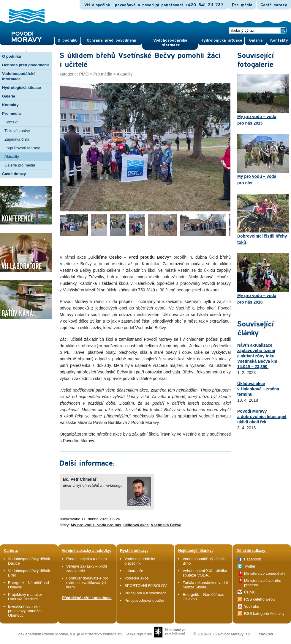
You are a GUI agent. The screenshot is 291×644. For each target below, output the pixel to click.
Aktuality (12, 157)
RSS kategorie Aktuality (264, 614)
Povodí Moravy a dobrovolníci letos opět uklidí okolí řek (262, 417)
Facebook (253, 559)
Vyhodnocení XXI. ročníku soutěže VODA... (205, 573)
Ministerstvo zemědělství (265, 573)
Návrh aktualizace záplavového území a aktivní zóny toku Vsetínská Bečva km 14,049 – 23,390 (257, 356)
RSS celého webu (259, 599)
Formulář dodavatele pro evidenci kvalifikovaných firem (87, 583)
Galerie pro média (20, 165)
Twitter (250, 566)
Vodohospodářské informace (170, 43)
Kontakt (11, 122)
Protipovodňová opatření (145, 600)
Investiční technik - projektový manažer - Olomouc (26, 611)
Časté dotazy (274, 5)
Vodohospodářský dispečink (140, 561)
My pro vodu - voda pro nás (96, 525)
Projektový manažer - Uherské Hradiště (26, 597)
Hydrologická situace (221, 40)
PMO (84, 74)
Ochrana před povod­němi (112, 40)
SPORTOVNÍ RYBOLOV (145, 586)
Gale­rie (256, 40)
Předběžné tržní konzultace (87, 598)
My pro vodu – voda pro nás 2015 (263, 100)
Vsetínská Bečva (166, 525)
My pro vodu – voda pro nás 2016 (263, 279)
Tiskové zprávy (17, 131)
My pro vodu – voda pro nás (263, 160)
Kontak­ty (279, 40)
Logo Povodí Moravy (22, 148)
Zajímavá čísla (17, 139)
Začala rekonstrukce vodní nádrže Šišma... (205, 585)
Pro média (242, 5)
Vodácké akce (136, 578)
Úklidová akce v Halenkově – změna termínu (258, 389)
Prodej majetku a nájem (87, 559)
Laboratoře (134, 571)
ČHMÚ (250, 592)
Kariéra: (11, 550)
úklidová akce (136, 525)
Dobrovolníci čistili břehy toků (263, 219)
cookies (266, 634)
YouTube (252, 606)
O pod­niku (68, 40)
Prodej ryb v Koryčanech (145, 593)
